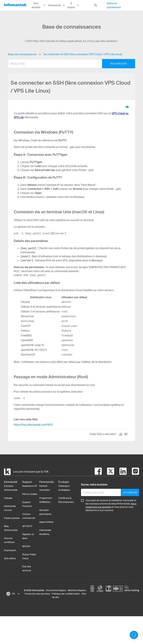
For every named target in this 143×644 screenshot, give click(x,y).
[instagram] (133, 472)
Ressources (57, 5)
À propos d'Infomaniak (11, 488)
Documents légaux (56, 590)
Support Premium (27, 504)
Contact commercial (29, 516)
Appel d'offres (46, 522)
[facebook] (98, 472)
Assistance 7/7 (30, 486)
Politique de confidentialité (66, 594)
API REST (27, 526)
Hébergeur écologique (64, 488)
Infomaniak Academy (45, 532)
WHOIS (26, 546)
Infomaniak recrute (10, 508)
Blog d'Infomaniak (11, 528)
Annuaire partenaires (45, 512)
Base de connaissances (22, 54)
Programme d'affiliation (46, 500)
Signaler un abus (28, 536)
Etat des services (27, 568)
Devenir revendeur (45, 488)
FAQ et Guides (30, 494)
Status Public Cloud (29, 556)
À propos (74, 5)
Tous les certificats (9, 540)
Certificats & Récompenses (66, 500)
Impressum (10, 550)
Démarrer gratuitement (114, 5)
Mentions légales (77, 590)
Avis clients (10, 558)
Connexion (137, 5)
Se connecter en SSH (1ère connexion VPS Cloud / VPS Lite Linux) (83, 54)
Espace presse (12, 518)
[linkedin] (120, 472)
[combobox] (69, 64)
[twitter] (108, 472)
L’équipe (8, 498)
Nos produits (39, 5)
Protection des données (37, 594)
